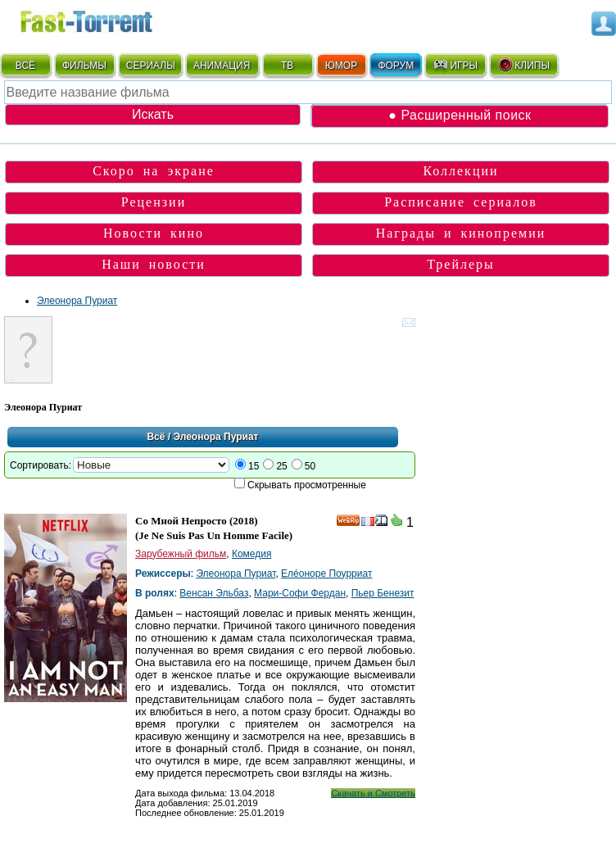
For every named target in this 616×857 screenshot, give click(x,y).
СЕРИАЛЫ (151, 66)
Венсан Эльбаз (214, 593)
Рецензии (154, 202)
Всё (156, 437)
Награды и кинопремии (461, 233)
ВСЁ (25, 66)
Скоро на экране (154, 171)
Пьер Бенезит (383, 593)
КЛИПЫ (523, 65)
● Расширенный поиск (460, 115)
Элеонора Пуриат (77, 301)
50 (310, 466)
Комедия (252, 554)
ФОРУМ (396, 66)
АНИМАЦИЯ (222, 66)
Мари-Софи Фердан (300, 593)
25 (281, 466)
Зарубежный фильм (181, 554)
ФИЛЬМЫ (84, 66)
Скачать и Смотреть (373, 793)
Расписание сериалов (461, 202)
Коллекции (460, 171)
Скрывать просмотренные (307, 485)
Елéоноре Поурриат (326, 574)
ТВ (287, 66)
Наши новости (154, 264)
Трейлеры (461, 264)
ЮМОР (341, 66)
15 (254, 466)
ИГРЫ (455, 65)
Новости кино (154, 233)
